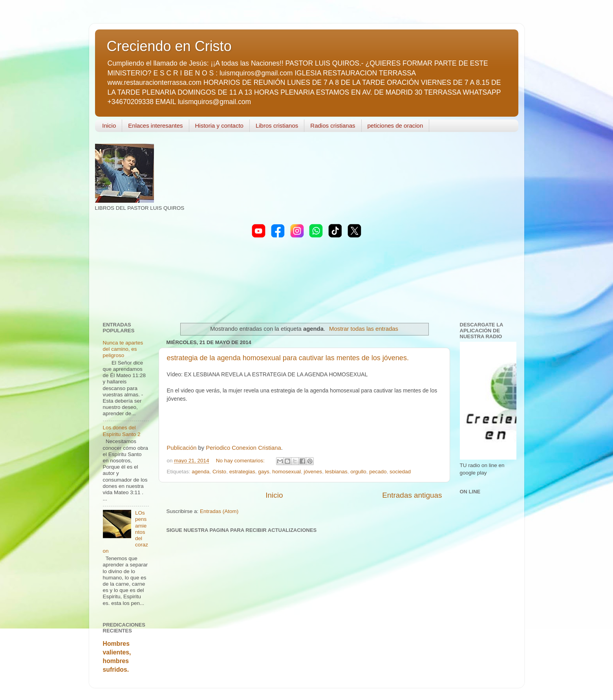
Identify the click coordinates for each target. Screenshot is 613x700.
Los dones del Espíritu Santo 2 (122, 431)
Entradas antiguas (412, 495)
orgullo (358, 472)
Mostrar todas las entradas (364, 329)
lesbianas (336, 472)
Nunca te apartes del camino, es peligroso (123, 349)
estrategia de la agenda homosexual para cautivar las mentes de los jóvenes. (288, 358)
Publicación (182, 448)
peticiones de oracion (395, 126)
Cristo (219, 472)
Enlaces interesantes (155, 126)
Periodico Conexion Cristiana (243, 448)
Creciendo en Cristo (169, 46)
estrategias (242, 472)
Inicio (109, 126)
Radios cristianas (333, 126)
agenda (200, 472)
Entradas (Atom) (219, 511)
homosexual (286, 472)
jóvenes (313, 472)
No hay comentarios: (241, 461)
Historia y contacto (219, 126)
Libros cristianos (277, 126)
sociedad (400, 472)
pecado (378, 472)
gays (264, 472)
